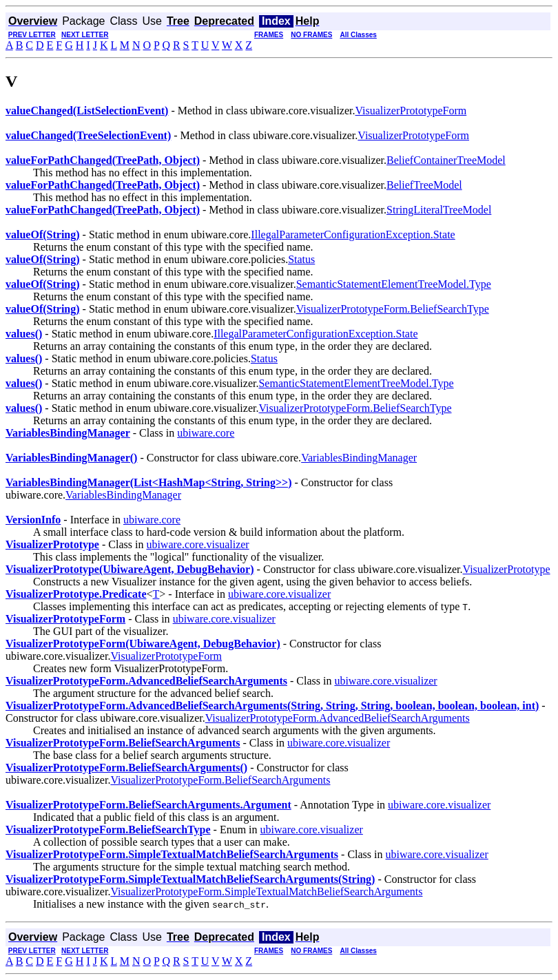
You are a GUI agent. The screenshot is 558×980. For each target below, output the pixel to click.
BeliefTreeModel (424, 185)
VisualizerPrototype (507, 569)
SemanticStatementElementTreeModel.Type (394, 284)
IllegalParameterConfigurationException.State (353, 234)
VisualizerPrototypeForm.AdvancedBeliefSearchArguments (338, 718)
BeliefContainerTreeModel (446, 160)
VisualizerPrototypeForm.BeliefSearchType (393, 309)
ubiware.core (206, 433)
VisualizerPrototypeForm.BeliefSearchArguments (220, 780)
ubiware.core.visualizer (197, 544)
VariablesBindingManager (359, 458)
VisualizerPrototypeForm (411, 111)
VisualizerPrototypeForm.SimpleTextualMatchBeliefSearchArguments (266, 892)
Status (301, 259)
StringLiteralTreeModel (439, 210)
